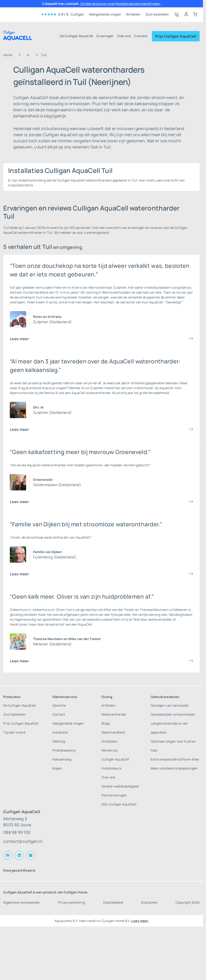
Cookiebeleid (113, 902)
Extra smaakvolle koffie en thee (175, 759)
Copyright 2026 (188, 902)
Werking (59, 741)
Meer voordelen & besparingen (174, 768)
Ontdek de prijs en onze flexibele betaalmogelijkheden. (121, 4)
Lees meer (19, 339)
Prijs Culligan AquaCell (176, 36)
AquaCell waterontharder (91, 393)
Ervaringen (105, 36)
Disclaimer (149, 902)
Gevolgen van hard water (170, 705)
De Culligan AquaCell (76, 36)
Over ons (124, 36)
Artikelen (133, 14)
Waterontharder (114, 714)
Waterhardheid (113, 732)
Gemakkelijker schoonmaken (173, 714)
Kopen (57, 768)
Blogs (106, 723)
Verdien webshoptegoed (120, 786)
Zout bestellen (157, 14)
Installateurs (111, 768)
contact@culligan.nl (23, 841)
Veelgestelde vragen (105, 14)
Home (8, 55)
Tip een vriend (14, 732)
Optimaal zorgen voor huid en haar (173, 746)
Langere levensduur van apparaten (169, 728)
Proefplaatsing (64, 750)
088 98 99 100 (17, 832)
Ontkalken (110, 741)
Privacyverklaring (71, 902)
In (28, 55)
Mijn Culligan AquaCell (119, 804)
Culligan (77, 14)
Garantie (59, 705)
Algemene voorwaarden (22, 902)
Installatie (60, 732)
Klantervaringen (114, 795)
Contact (141, 36)
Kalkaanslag (62, 759)
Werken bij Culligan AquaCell (115, 755)
